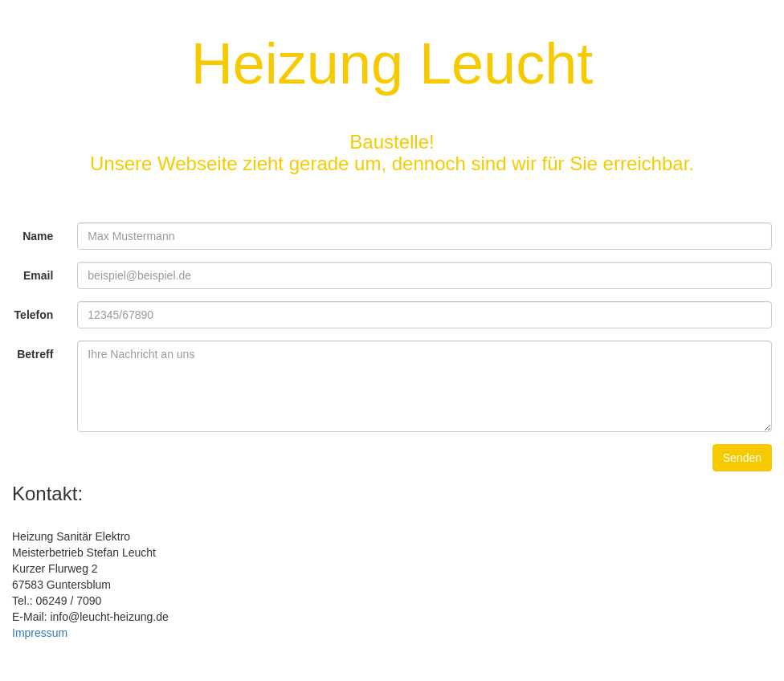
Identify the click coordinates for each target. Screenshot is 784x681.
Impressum (40, 633)
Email (38, 275)
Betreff (35, 354)
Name (38, 236)
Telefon (34, 315)
